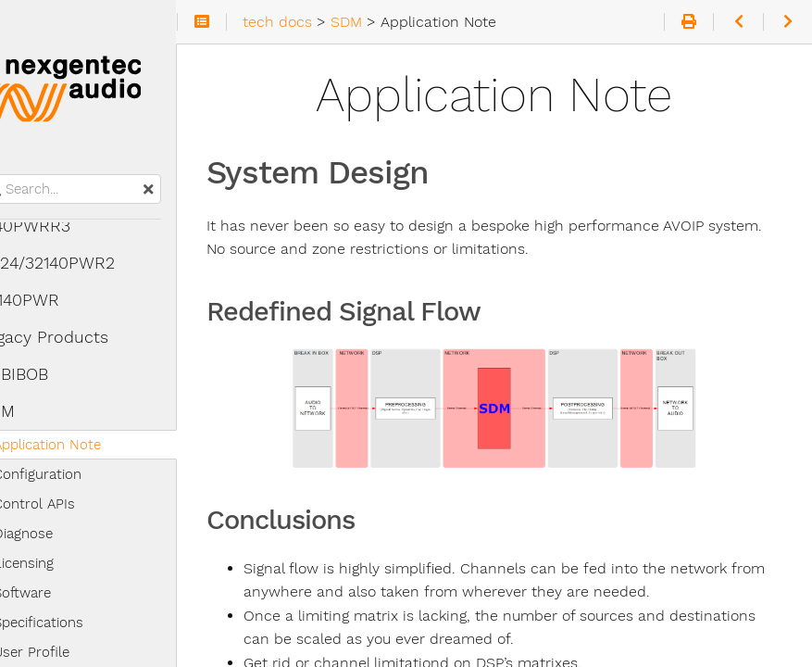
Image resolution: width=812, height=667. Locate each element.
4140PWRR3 (61, 226)
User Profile (68, 652)
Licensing (60, 563)
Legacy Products (80, 337)
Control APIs (70, 504)
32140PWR (55, 300)
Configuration (74, 474)
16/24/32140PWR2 (83, 263)
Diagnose (59, 534)
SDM (33, 411)
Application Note (83, 445)
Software (58, 593)
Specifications (75, 623)
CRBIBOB (50, 374)
